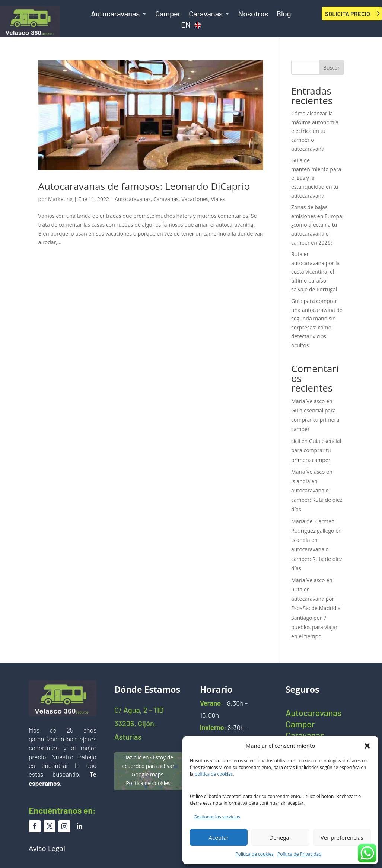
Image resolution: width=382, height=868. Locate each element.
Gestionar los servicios (217, 817)
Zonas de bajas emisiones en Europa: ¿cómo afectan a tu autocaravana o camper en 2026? (317, 225)
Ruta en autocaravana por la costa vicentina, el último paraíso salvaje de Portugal (315, 272)
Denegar (280, 837)
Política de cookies (255, 854)
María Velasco (308, 401)
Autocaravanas (115, 14)
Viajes (218, 199)
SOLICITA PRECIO (348, 14)
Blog (284, 14)
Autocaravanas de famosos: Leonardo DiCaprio (144, 186)
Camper (168, 14)
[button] (367, 746)
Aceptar (219, 837)
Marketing (60, 199)
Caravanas (206, 14)
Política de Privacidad (299, 854)
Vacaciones (195, 199)
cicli (296, 441)
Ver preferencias (342, 837)
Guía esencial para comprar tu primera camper (315, 420)
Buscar (332, 68)
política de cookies (214, 774)
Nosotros (253, 14)
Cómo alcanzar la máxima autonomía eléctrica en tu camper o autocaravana (315, 131)
